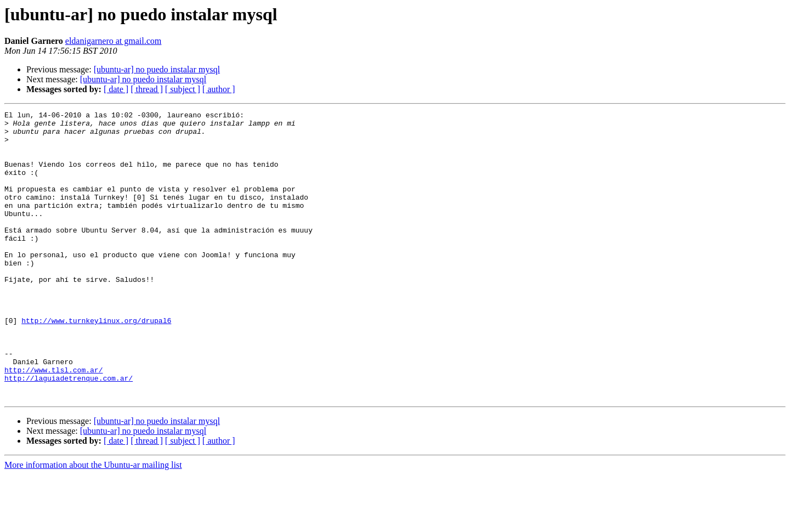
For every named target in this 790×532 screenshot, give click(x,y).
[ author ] (219, 89)
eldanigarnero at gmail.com (113, 41)
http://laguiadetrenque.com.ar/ (69, 432)
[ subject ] (183, 89)
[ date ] (116, 89)
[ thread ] (147, 89)
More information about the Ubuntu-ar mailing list (93, 522)
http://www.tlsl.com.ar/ (53, 422)
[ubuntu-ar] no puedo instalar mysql (157, 69)
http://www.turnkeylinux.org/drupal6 (96, 363)
